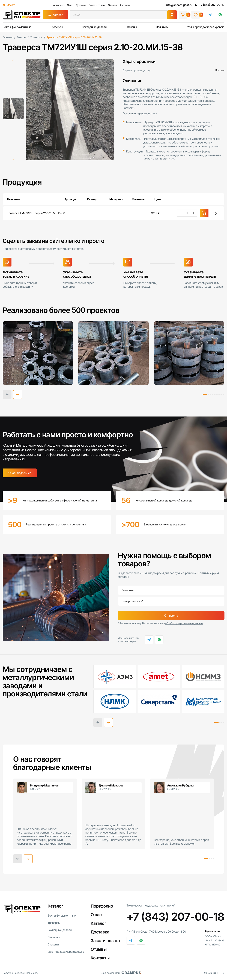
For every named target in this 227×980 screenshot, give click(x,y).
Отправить (171, 616)
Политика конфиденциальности (20, 973)
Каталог (58, 15)
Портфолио (58, 5)
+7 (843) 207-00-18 (209, 5)
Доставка (81, 5)
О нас (70, 5)
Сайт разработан (121, 973)
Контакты (124, 5)
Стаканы (131, 27)
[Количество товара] (187, 213)
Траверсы (57, 27)
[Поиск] (172, 15)
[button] (18, 394)
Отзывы (112, 5)
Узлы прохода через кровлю (206, 27)
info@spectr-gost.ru (178, 5)
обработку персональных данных (184, 623)
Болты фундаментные (17, 27)
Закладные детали (94, 27)
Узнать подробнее (20, 473)
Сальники (162, 27)
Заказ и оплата (97, 5)
